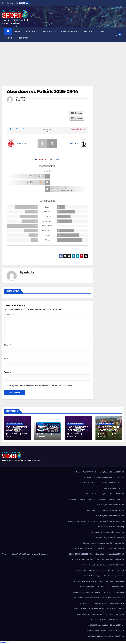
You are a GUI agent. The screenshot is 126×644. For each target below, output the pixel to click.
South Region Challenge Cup (114, 581)
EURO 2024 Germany (117, 483)
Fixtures (89, 32)
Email (7, 359)
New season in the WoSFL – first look (111, 548)
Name (7, 345)
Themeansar (43, 554)
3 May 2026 (44, 434)
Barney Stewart (65, 188)
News (17, 32)
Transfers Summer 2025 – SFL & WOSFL (103, 609)
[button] (116, 35)
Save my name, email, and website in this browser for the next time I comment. (40, 386)
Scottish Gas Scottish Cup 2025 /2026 (111, 565)
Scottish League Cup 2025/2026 (113, 570)
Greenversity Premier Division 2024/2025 (110, 516)
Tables (97, 592)
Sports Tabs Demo (118, 587)
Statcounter (5, 643)
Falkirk (74, 143)
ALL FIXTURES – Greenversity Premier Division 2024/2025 (104, 472)
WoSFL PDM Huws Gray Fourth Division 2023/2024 (106, 625)
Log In (10, 38)
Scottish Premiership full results (113, 576)
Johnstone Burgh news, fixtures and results (97, 543)
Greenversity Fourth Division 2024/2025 (110, 505)
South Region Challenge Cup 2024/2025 (95, 587)
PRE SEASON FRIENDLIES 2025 (77, 554)
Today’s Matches (80, 609)
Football (49, 32)
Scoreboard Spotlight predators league (110, 560)
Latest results (70, 32)
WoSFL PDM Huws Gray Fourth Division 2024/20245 (106, 631)
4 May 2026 (13, 434)
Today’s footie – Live (117, 603)
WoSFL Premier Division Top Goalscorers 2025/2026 (106, 636)
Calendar (76, 113)
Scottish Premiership (92, 576)
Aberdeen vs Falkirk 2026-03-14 (42, 91)
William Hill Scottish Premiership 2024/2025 (91, 614)
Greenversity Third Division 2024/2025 (111, 521)
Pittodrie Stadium (77, 129)
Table (102, 32)
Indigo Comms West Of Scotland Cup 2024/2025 (107, 532)
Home (78, 472)
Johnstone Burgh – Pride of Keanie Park (110, 538)
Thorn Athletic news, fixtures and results (93, 603)
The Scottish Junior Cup (116, 592)
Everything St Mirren (109, 488)
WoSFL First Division (117, 614)
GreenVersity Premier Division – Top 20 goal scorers (106, 510)
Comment (9, 314)
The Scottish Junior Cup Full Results (87, 598)
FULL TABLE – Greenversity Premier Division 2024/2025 (104, 494)
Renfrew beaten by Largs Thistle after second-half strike (78, 431)
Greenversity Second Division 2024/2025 (80, 521)
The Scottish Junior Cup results (113, 598)
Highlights (32, 32)
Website (8, 372)
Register (23, 38)
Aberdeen (22, 143)
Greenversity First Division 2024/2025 (82, 499)
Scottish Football (89, 565)
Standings (77, 118)
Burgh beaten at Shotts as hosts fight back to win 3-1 (109, 431)
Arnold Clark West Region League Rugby (93, 483)
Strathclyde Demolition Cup (83, 592)
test (103, 592)
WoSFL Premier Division (14, 424)
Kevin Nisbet (31, 176)
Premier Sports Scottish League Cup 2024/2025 (107, 554)
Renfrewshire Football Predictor (83, 560)
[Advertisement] (63, 60)
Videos (122, 609)
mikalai (22, 97)
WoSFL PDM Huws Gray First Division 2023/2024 (107, 620)
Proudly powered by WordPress (13, 554)
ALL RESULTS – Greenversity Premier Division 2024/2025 (104, 477)
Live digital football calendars (85, 548)
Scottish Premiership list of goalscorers (88, 581)
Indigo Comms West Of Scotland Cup (111, 527)
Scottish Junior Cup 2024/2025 (88, 570)
